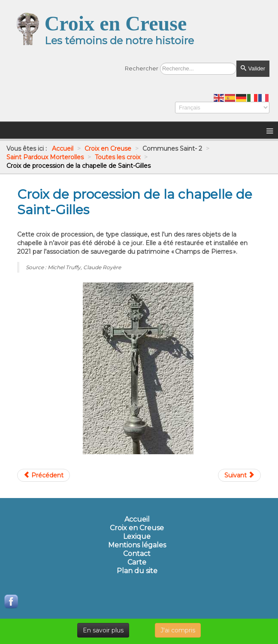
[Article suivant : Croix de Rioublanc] (239, 475)
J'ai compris (178, 630)
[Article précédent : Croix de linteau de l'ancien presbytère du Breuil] (44, 475)
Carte (137, 562)
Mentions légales (137, 545)
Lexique (137, 537)
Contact (137, 554)
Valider (253, 68)
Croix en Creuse (137, 528)
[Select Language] (222, 108)
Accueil (137, 519)
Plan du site (137, 571)
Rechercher (142, 68)
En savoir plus (103, 630)
